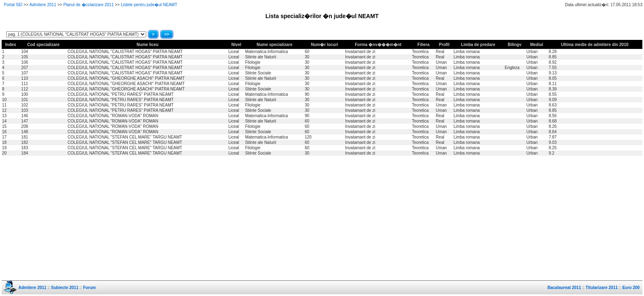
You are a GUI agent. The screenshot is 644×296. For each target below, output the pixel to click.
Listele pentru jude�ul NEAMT (149, 5)
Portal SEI (13, 5)
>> (167, 34)
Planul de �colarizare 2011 (89, 5)
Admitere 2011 (43, 5)
